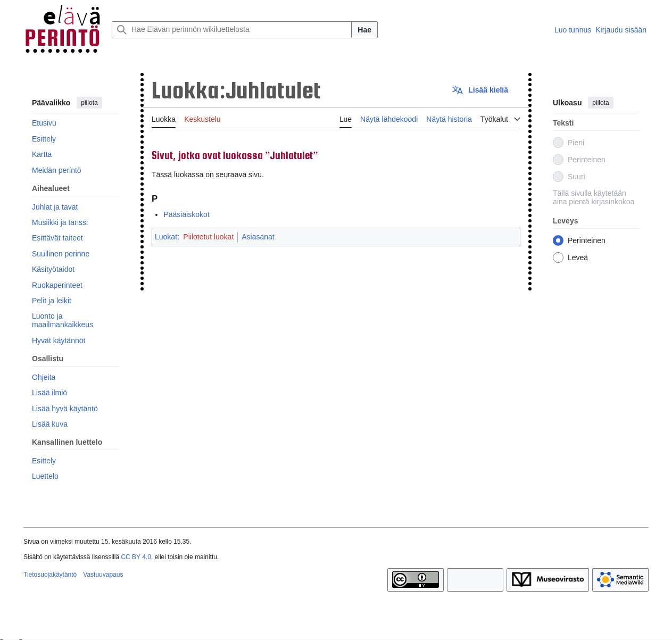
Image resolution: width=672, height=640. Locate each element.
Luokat (166, 237)
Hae (364, 30)
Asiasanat (258, 237)
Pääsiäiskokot (186, 214)
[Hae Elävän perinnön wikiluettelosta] (232, 30)
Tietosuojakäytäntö (50, 575)
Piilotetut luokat (208, 237)
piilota (89, 103)
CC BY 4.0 (136, 557)
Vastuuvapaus (103, 575)
